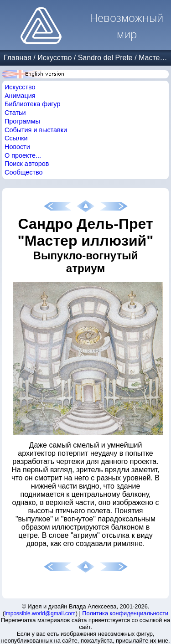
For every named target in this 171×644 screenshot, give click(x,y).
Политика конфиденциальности (125, 613)
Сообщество (24, 172)
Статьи (15, 113)
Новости (17, 147)
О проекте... (23, 155)
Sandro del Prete (105, 58)
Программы (22, 121)
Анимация (20, 96)
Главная (18, 58)
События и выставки (36, 130)
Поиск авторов (27, 164)
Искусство (54, 58)
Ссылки (16, 138)
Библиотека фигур (32, 104)
